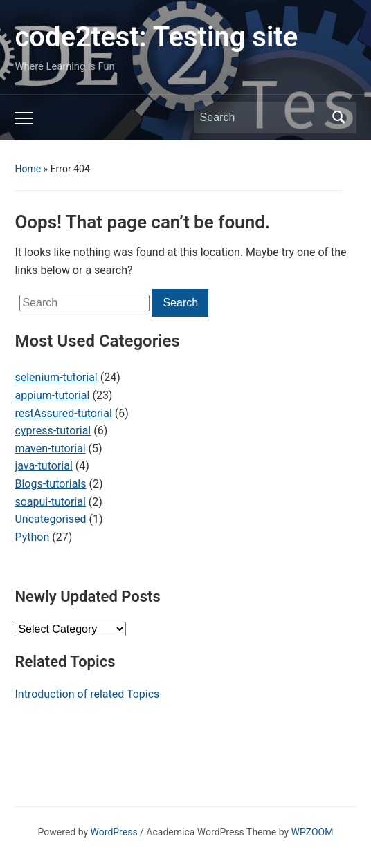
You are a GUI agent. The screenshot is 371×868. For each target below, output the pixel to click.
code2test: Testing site (156, 37)
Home (28, 169)
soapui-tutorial (50, 502)
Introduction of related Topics (87, 694)
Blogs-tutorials (50, 484)
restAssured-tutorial (63, 413)
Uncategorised (50, 519)
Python (32, 537)
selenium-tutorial (56, 377)
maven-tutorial (50, 449)
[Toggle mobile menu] (24, 118)
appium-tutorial (52, 395)
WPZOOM (313, 832)
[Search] (262, 118)
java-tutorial (43, 466)
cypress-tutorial (53, 431)
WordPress (114, 832)
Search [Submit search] (339, 118)
